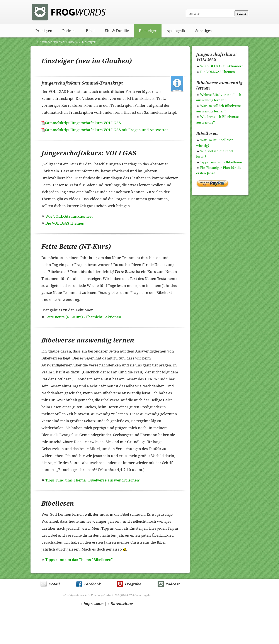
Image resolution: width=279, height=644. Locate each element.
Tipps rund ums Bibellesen (221, 162)
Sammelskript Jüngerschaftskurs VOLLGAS (83, 123)
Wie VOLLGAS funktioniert (69, 216)
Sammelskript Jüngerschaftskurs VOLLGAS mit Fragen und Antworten (107, 130)
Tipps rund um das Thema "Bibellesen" (79, 560)
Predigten (44, 31)
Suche (242, 13)
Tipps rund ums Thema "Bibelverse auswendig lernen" (93, 480)
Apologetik (176, 31)
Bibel (90, 31)
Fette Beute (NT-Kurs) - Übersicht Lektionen (83, 317)
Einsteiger (148, 31)
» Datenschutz (120, 604)
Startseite (72, 42)
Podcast (69, 31)
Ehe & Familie (117, 31)
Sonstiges (203, 31)
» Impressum (92, 604)
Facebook (93, 584)
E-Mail (54, 584)
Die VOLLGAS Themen (65, 223)
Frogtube (133, 584)
